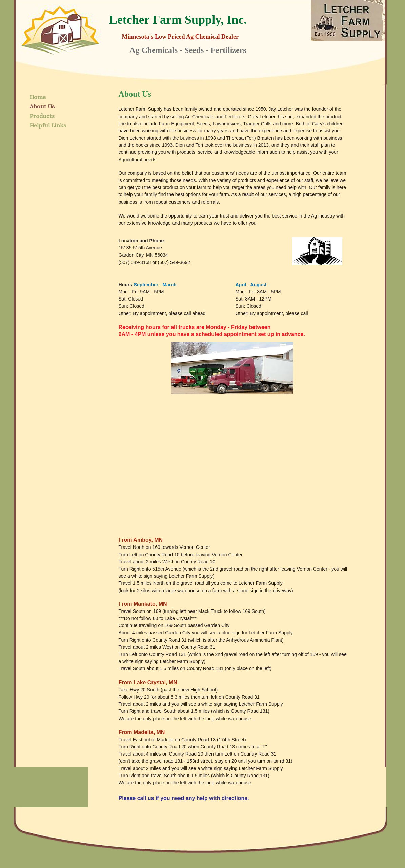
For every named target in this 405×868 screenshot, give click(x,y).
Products (42, 116)
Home (38, 97)
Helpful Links (48, 125)
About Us (42, 106)
